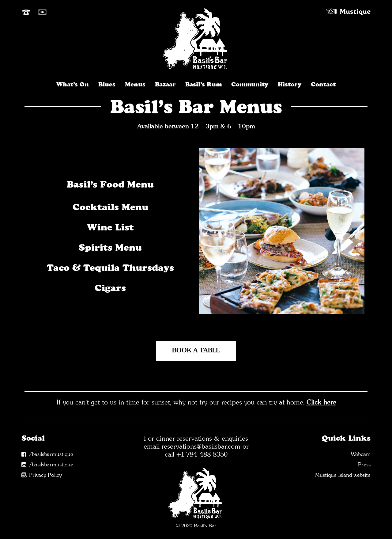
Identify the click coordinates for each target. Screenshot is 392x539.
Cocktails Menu (110, 207)
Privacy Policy (45, 475)
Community (250, 84)
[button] (262, 325)
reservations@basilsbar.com (201, 446)
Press (364, 465)
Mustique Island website (343, 475)
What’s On (73, 84)
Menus (135, 84)
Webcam (361, 454)
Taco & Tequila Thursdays (110, 268)
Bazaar (165, 84)
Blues (107, 84)
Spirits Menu (110, 247)
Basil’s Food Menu (110, 184)
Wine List (110, 227)
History (290, 84)
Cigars (110, 288)
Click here (321, 402)
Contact (323, 84)
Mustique (355, 11)
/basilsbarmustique (51, 454)
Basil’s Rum (204, 84)
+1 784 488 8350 (202, 454)
